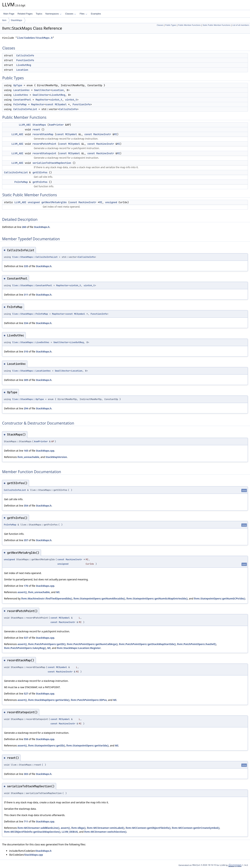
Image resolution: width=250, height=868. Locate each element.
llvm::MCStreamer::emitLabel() (106, 828)
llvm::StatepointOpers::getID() (46, 745)
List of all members (241, 25)
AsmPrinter (56, 125)
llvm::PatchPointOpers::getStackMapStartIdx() (147, 644)
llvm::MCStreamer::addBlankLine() (38, 828)
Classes (71, 14)
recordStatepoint (44, 153)
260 (24, 227)
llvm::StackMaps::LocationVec (31, 371)
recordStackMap (43, 134)
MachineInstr (102, 134)
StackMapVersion (56, 457)
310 (26, 351)
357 (26, 540)
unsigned (34, 202)
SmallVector (42, 90)
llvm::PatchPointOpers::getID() (47, 644)
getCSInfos (40, 172)
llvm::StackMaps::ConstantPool (32, 285)
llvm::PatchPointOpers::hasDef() (197, 644)
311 (26, 295)
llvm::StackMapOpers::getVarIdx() (49, 700)
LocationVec (21, 90)
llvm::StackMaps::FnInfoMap (30, 314)
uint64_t (56, 100)
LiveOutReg (24, 65)
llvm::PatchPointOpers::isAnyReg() (25, 648)
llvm (4, 20)
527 (26, 694)
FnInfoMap (20, 104)
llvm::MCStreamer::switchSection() (105, 832)
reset (36, 130)
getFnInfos (40, 182)
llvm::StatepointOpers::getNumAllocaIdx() (99, 598)
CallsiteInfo (25, 55)
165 (26, 451)
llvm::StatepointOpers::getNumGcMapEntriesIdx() (157, 598)
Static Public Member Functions (216, 25)
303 (26, 774)
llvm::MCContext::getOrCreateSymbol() (196, 828)
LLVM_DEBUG (70, 832)
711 (26, 821)
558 (26, 739)
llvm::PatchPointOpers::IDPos (89, 700)
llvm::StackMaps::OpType (28, 399)
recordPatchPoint (44, 144)
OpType (18, 85)
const (50, 104)
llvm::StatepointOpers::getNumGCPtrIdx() (219, 598)
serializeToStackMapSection (52, 163)
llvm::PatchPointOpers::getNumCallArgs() (92, 644)
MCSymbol (61, 104)
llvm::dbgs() (78, 828)
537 (26, 638)
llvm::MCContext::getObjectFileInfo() (148, 828)
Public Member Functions (189, 25)
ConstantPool (22, 100)
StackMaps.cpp (45, 451)
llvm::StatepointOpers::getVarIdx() (87, 745)
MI (116, 134)
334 (26, 323)
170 (26, 586)
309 (26, 380)
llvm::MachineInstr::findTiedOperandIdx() (47, 598)
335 (26, 266)
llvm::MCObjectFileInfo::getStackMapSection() (32, 832)
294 (26, 408)
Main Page (9, 14)
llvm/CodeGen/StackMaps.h (35, 38)
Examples (96, 14)
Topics (39, 14)
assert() (22, 592)
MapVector (42, 100)
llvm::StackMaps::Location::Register (79, 648)
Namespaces (53, 14)
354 (26, 506)
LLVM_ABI (25, 125)
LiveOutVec (21, 95)
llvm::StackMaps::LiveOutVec (31, 342)
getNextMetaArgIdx (54, 202)
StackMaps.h (42, 227)
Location (22, 70)
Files (83, 14)
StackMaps (16, 20)
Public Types (171, 25)
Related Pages (25, 14)
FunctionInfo (25, 60)
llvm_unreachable (28, 457)
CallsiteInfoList (25, 109)
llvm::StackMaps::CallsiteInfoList (35, 257)
